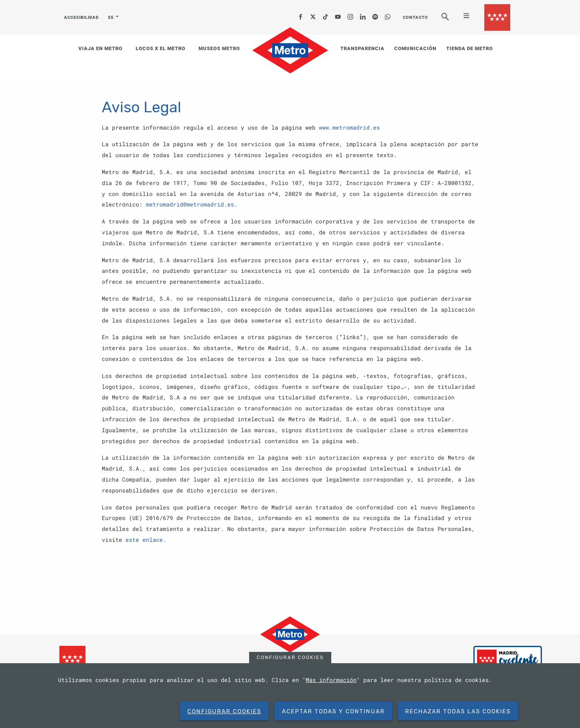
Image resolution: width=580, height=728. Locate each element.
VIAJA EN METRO (100, 48)
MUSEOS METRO (219, 48)
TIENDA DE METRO (470, 48)
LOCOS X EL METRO (161, 48)
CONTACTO (415, 18)
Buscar (450, 20)
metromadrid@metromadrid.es (190, 204)
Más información (331, 680)
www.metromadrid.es (349, 127)
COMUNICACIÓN (415, 48)
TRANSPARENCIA (362, 48)
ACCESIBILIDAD (81, 18)
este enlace (144, 540)
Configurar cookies (290, 657)
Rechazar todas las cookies (458, 711)
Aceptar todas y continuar (333, 711)
